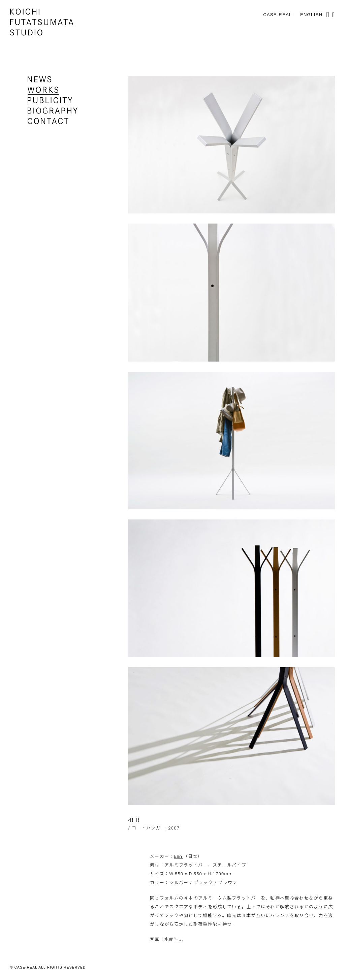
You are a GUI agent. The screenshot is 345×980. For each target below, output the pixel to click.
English (311, 15)
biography (53, 111)
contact (48, 121)
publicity (50, 100)
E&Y (179, 856)
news (40, 79)
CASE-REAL (277, 15)
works (43, 90)
